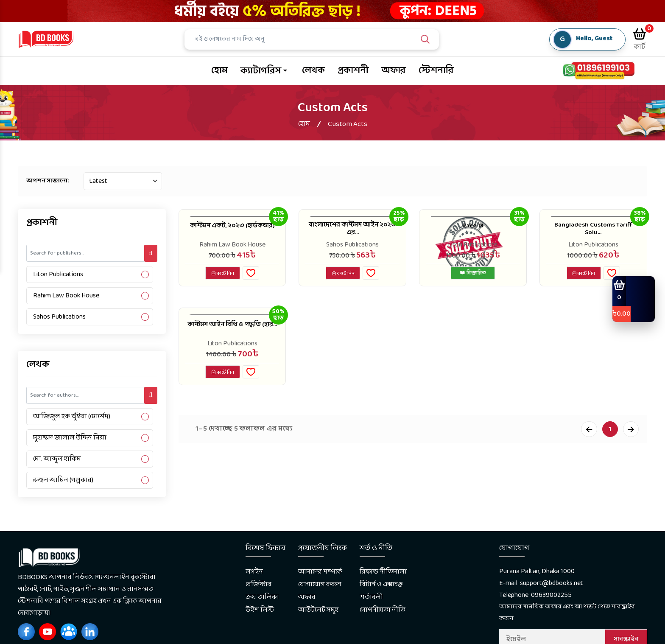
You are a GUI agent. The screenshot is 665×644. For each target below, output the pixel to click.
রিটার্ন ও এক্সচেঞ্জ (381, 584)
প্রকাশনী (353, 71)
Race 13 (473, 226)
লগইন (254, 572)
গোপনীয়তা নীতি (383, 610)
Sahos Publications (59, 317)
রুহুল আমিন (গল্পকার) (63, 480)
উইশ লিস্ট (260, 610)
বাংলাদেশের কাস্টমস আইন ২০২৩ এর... (352, 230)
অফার (394, 71)
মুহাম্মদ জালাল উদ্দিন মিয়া (70, 438)
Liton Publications (58, 274)
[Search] (316, 39)
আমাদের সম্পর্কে (320, 572)
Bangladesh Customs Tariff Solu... (593, 230)
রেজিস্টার (258, 584)
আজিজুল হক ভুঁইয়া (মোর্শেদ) (72, 416)
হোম (219, 71)
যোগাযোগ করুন (320, 584)
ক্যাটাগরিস (261, 71)
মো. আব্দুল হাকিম (57, 459)
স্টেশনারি (436, 71)
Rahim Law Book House (66, 295)
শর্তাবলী (371, 597)
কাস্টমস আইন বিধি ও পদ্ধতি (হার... (232, 331)
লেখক (313, 71)
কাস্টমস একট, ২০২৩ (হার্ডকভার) (232, 230)
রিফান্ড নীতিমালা (383, 572)
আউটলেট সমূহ (318, 610)
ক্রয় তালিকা (262, 597)
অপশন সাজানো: (47, 181)
